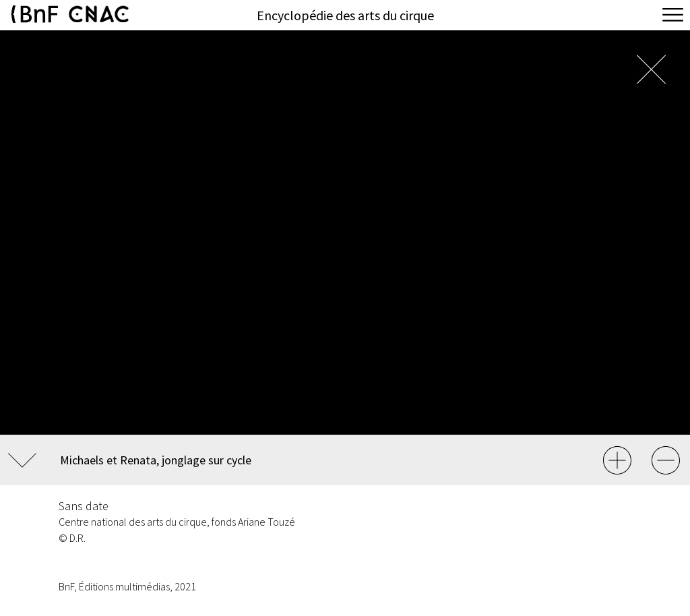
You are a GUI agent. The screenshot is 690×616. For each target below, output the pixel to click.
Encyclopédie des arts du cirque (345, 15)
